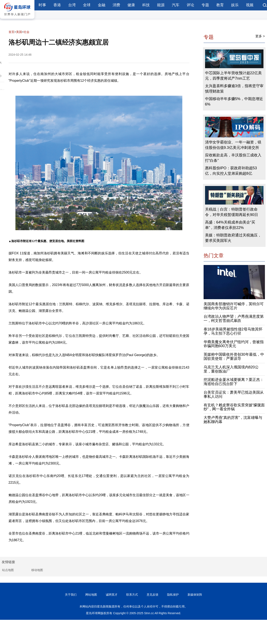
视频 (250, 5)
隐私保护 (173, 595)
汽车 (176, 5)
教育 (220, 5)
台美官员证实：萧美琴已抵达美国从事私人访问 (234, 394)
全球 (87, 5)
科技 (146, 5)
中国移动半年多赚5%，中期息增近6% (234, 102)
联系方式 (132, 595)
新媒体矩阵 (195, 595)
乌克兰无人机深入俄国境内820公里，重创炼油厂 (231, 369)
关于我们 (71, 595)
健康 (131, 5)
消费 (116, 5)
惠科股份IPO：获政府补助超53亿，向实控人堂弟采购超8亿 (231, 171)
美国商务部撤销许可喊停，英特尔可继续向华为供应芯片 (234, 306)
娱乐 (235, 5)
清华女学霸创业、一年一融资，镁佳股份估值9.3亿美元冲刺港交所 (233, 145)
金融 (102, 5)
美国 (19, 32)
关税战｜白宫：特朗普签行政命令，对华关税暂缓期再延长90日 (232, 212)
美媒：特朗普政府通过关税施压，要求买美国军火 (233, 238)
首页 (11, 32)
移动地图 (37, 570)
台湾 (72, 5)
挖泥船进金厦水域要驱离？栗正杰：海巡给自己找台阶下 (234, 382)
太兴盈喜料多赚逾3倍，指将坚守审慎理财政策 (234, 89)
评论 (190, 5)
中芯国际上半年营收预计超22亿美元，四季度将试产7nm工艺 (233, 76)
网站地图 (91, 595)
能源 (161, 5)
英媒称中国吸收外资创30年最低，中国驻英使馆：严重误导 (234, 357)
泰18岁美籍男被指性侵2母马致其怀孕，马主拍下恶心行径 (233, 331)
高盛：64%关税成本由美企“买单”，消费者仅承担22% (230, 225)
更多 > (260, 36)
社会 (26, 32)
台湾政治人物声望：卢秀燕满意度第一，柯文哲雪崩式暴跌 (234, 319)
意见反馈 (152, 595)
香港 (57, 5)
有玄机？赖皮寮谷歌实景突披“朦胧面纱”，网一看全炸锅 (234, 407)
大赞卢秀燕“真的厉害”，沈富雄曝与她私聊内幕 (233, 420)
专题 (205, 5)
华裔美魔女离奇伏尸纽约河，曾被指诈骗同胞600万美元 (234, 344)
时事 (42, 5)
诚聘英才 (112, 595)
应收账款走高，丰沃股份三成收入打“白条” (233, 158)
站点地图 (8, 570)
